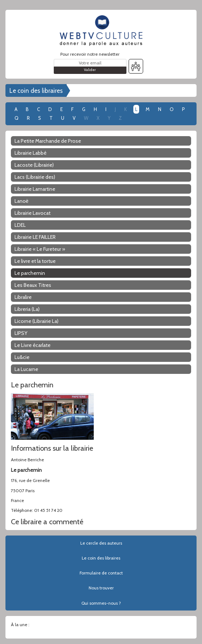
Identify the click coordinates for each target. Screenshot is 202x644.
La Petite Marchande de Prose (48, 141)
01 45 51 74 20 (48, 510)
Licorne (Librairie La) (37, 321)
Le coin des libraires (36, 91)
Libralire (23, 297)
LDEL (20, 225)
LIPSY (21, 333)
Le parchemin (30, 273)
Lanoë (21, 201)
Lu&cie (22, 357)
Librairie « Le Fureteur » (40, 249)
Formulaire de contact (101, 573)
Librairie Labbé (31, 153)
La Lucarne (26, 369)
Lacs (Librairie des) (35, 177)
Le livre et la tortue (35, 261)
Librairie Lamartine (35, 189)
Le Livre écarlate (33, 345)
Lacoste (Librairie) (34, 165)
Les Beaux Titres (33, 285)
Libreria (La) (27, 309)
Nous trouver (101, 588)
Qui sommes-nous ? (101, 603)
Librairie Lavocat (33, 213)
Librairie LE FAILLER (35, 237)
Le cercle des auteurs (101, 543)
